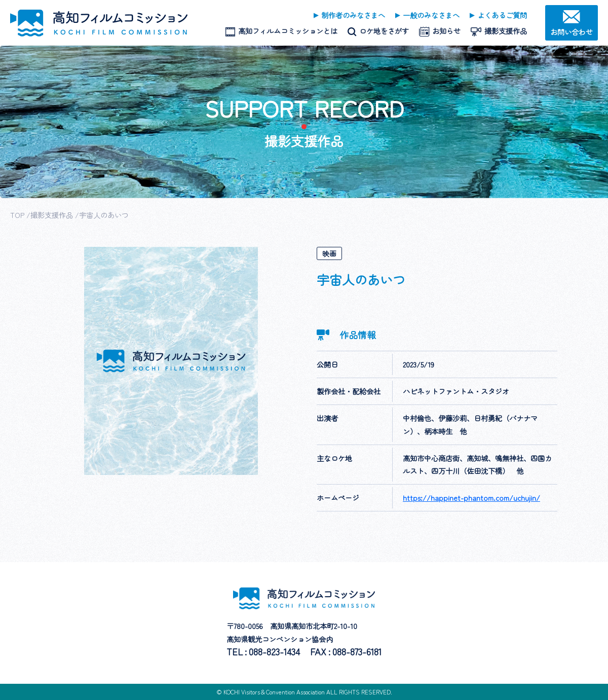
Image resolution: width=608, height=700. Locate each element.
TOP (17, 215)
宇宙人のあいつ (104, 215)
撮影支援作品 (52, 215)
